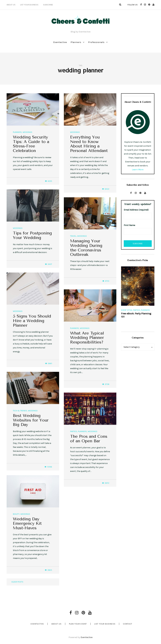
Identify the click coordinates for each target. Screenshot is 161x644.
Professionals (96, 42)
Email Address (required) (136, 210)
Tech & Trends (20, 411)
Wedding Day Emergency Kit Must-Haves (27, 523)
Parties (74, 431)
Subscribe (48, 5)
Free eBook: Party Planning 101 (136, 315)
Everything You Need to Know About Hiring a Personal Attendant (89, 144)
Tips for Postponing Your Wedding (32, 235)
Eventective (60, 42)
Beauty (16, 514)
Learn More (138, 170)
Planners (76, 42)
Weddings (27, 132)
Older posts (17, 582)
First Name (129, 225)
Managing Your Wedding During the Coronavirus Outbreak (86, 248)
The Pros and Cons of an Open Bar (89, 439)
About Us (11, 5)
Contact (128, 624)
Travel (73, 236)
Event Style (127, 310)
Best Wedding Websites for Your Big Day (31, 420)
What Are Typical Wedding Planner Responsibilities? (87, 338)
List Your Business (29, 5)
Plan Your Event (78, 624)
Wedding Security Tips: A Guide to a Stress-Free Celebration (31, 144)
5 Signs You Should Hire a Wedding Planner (32, 321)
